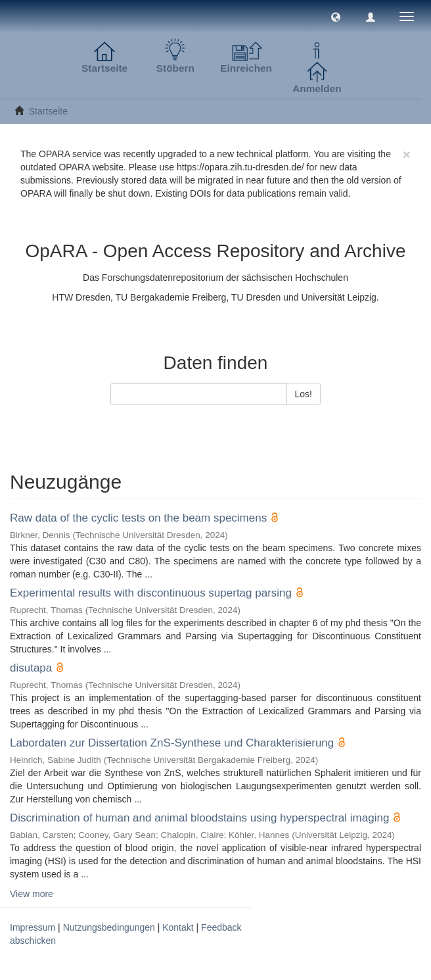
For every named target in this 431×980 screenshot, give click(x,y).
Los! (304, 394)
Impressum (33, 927)
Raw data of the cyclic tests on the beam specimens (138, 518)
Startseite (48, 111)
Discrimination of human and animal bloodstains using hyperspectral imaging (199, 818)
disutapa (31, 668)
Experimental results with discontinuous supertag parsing (151, 593)
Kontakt (178, 927)
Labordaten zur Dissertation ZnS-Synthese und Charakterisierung (172, 743)
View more (32, 894)
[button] (336, 16)
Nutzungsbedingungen (109, 927)
